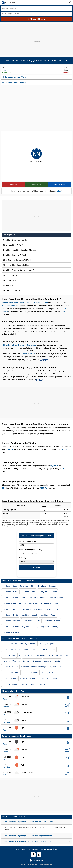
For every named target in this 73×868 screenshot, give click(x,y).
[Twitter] (39, 855)
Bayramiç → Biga (49, 649)
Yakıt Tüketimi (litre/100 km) (31, 550)
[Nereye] (36, 14)
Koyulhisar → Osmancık (33, 609)
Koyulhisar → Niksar (49, 592)
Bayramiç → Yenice (10, 678)
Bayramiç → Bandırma (11, 649)
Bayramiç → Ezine (10, 644)
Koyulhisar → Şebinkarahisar (14, 598)
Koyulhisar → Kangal (11, 632)
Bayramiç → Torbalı (30, 673)
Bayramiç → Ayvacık (26, 655)
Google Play (36, 860)
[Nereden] (36, 9)
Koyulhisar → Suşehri (11, 627)
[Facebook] (33, 855)
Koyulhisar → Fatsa (10, 592)
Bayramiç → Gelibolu (31, 649)
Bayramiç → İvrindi (10, 684)
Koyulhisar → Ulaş (52, 609)
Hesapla (36, 567)
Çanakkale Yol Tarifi (11, 285)
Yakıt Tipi (23, 558)
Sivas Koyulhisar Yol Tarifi (13, 245)
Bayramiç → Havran (57, 667)
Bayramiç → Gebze (27, 684)
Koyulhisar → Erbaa (55, 598)
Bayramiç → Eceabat (49, 678)
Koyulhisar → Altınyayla (12, 621)
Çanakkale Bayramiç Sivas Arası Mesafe (19, 270)
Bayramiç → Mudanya (11, 673)
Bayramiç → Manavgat (29, 678)
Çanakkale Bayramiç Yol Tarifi (15, 255)
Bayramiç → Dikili (62, 655)
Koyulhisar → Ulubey (30, 627)
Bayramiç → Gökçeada (11, 661)
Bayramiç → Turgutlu (52, 661)
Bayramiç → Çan (9, 655)
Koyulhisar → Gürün (28, 586)
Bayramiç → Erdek (45, 684)
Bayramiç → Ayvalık (45, 655)
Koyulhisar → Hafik (31, 603)
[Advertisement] (36, 38)
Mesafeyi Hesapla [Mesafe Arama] (36, 19)
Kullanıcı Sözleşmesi (35, 849)
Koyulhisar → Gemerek (11, 609)
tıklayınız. (44, 360)
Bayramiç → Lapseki (46, 644)
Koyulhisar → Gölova (49, 603)
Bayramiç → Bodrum (10, 667)
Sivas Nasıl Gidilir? (10, 275)
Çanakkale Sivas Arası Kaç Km (15, 240)
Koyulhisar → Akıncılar (29, 592)
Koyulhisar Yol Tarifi (11, 280)
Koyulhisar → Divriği (10, 615)
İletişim (56, 849)
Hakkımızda (48, 849)
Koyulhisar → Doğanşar (47, 586)
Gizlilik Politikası (21, 849)
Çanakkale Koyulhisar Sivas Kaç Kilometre (20, 250)
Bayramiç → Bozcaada (32, 661)
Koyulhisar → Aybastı (48, 615)
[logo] (8, 3)
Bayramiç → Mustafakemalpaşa (34, 667)
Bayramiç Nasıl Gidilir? (12, 290)
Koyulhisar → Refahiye (50, 627)
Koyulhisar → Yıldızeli (32, 621)
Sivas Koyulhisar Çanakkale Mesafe (17, 265)
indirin (59, 191)
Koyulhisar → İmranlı (29, 615)
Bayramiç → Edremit (28, 644)
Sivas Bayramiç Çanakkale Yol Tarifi (17, 260)
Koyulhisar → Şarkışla (36, 598)
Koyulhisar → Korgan (52, 621)
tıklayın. (40, 380)
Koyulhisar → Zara (10, 586)
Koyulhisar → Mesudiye (12, 603)
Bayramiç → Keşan (48, 673)
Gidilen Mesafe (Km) (28, 541)
